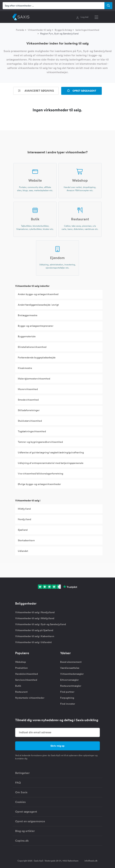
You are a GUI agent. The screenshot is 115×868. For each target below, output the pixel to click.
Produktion (21, 668)
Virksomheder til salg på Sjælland (34, 630)
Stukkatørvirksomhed (30, 421)
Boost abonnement (71, 662)
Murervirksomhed (28, 389)
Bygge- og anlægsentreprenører (36, 326)
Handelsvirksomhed (27, 674)
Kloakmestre (25, 368)
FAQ (18, 783)
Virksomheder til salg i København (35, 636)
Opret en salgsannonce (30, 821)
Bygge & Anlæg (63, 30)
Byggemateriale (27, 336)
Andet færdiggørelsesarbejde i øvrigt (38, 305)
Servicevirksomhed (26, 680)
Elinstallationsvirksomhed (32, 347)
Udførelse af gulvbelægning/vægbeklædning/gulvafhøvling (51, 452)
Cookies (20, 802)
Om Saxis (21, 792)
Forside (20, 30)
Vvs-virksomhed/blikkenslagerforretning (40, 474)
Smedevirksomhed (28, 400)
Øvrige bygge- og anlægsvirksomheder (39, 484)
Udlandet (23, 551)
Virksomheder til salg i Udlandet (33, 642)
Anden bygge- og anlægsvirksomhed (38, 294)
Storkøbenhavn (26, 540)
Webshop (21, 662)
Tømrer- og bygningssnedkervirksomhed (40, 442)
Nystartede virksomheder (30, 698)
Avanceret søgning (36, 91)
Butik (18, 686)
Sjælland (23, 530)
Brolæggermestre (28, 315)
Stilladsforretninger (29, 410)
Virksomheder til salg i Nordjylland (35, 612)
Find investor (68, 704)
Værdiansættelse (70, 668)
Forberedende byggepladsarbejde (37, 358)
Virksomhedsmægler (72, 674)
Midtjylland (24, 509)
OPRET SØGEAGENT (81, 91)
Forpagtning (67, 698)
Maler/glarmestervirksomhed (34, 379)
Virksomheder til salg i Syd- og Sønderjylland (41, 624)
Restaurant (21, 692)
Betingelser (22, 773)
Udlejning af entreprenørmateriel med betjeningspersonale (51, 463)
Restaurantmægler (71, 686)
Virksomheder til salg (39, 30)
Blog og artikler (25, 831)
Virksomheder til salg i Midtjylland (35, 618)
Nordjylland (24, 519)
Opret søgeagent (26, 812)
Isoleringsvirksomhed (87, 30)
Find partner (67, 692)
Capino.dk (22, 841)
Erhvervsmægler (69, 680)
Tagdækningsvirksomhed (32, 431)
